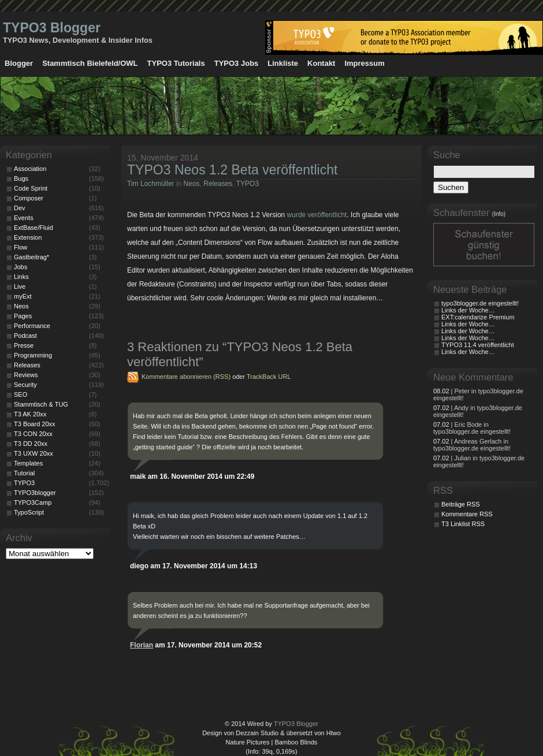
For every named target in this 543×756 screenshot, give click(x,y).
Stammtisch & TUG (41, 404)
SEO (21, 394)
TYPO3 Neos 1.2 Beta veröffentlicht (232, 170)
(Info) (499, 214)
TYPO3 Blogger (52, 28)
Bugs (21, 178)
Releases (218, 184)
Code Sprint (31, 188)
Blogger (19, 63)
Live (20, 286)
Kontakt (321, 63)
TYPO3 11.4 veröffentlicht (478, 345)
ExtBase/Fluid (34, 228)
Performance (32, 326)
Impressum (364, 63)
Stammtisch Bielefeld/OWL (90, 63)
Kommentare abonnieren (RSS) (186, 377)
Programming (33, 355)
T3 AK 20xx (30, 414)
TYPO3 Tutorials (176, 63)
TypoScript (29, 512)
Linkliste (283, 63)
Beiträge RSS (461, 504)
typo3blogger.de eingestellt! (480, 303)
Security (25, 385)
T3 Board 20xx (35, 424)
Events (24, 218)
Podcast (25, 336)
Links (21, 277)
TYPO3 (248, 184)
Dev (20, 208)
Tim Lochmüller (151, 184)
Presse (24, 345)
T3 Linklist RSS (463, 524)
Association (30, 169)
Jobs (21, 267)
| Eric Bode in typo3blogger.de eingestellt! (472, 428)
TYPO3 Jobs (237, 63)
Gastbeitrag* (31, 257)
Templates (28, 463)
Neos (192, 184)
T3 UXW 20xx (34, 453)
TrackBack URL (269, 377)
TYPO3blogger (35, 493)
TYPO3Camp (33, 502)
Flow (21, 247)
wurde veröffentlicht (317, 215)
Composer (29, 198)
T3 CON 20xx (33, 434)
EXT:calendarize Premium (478, 317)
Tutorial (24, 473)
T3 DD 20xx (31, 444)
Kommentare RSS (467, 514)
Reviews (26, 375)
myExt (23, 296)
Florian (142, 645)
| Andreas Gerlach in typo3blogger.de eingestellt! (472, 445)
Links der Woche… (468, 310)
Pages (23, 316)
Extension (28, 237)
